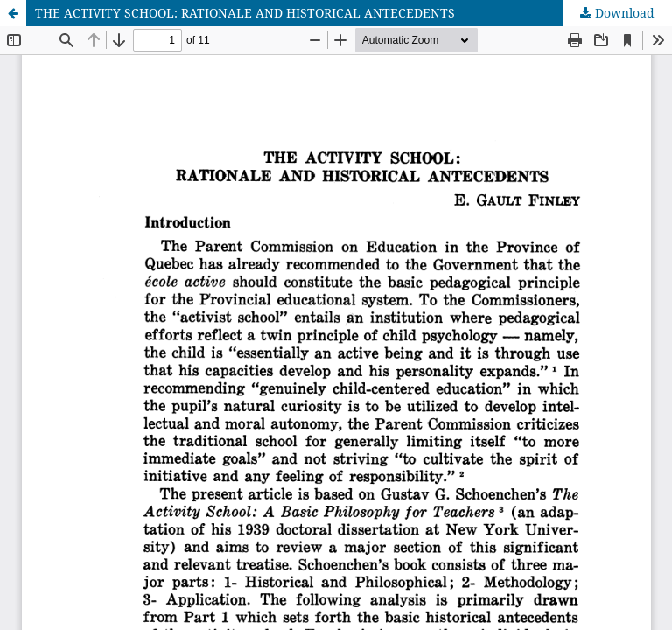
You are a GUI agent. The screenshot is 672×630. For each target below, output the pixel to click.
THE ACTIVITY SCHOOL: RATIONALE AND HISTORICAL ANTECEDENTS (245, 13)
